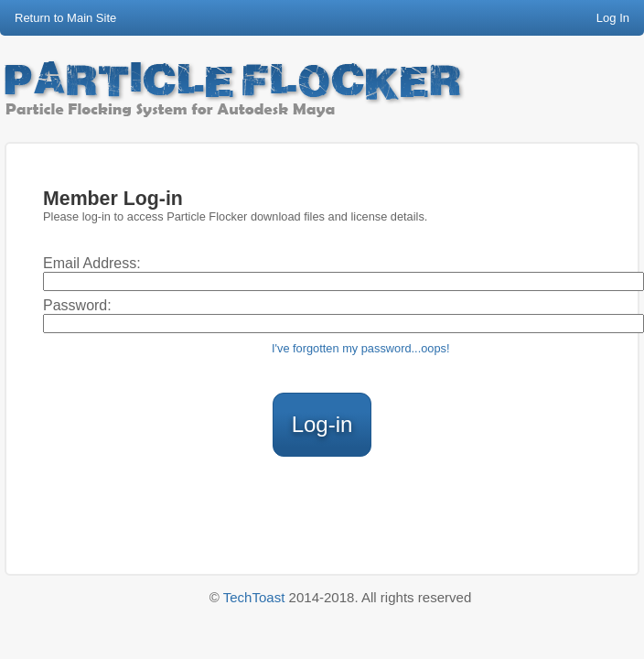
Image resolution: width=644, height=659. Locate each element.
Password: (77, 305)
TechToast (254, 597)
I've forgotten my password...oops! (361, 348)
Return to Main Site (65, 18)
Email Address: (92, 263)
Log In (613, 18)
